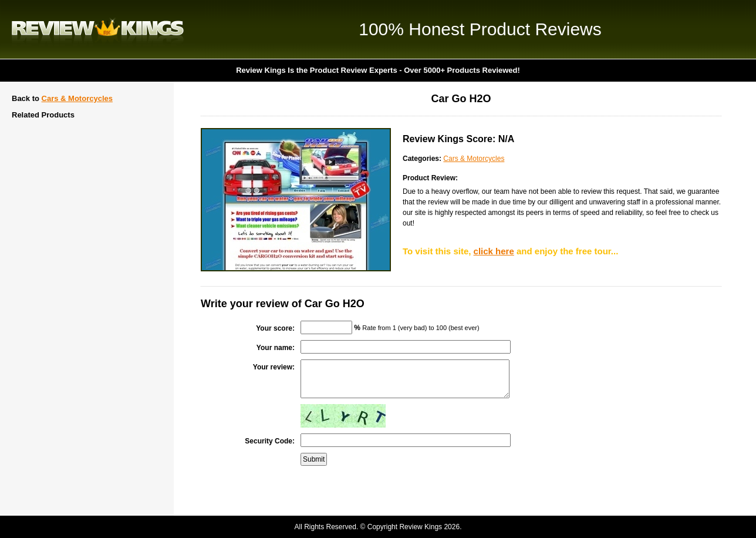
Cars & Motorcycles (77, 98)
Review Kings (98, 29)
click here (494, 251)
